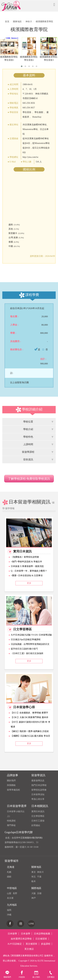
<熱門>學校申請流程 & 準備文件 (26, 562)
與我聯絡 (11, 785)
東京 (34, 872)
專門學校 (11, 825)
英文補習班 (31, 944)
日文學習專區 (38, 816)
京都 (39, 893)
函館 (9, 877)
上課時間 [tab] (38, 444)
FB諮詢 (22, 974)
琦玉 (34, 877)
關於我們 (11, 781)
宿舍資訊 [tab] (38, 459)
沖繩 (9, 915)
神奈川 (40, 872)
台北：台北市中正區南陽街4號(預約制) (24, 838)
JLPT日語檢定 (15, 944)
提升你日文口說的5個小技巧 (24, 649)
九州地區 (12, 905)
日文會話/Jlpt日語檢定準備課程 (26, 640)
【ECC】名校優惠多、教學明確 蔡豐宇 (29, 713)
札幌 (9, 872)
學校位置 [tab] (38, 422)
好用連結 (36, 825)
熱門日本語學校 (39, 785)
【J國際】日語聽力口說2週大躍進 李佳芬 (30, 736)
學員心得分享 (38, 799)
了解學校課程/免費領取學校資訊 (29, 479)
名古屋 (10, 898)
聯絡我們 (7, 974)
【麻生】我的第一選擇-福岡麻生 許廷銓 (30, 731)
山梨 (9, 893)
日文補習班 (41, 939)
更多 (29, 583)
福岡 (9, 910)
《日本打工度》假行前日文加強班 (27, 653)
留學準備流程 (13, 790)
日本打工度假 (38, 821)
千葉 (39, 877)
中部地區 (12, 888)
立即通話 (51, 974)
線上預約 (36, 974)
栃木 (34, 881)
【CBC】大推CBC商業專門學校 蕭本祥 (30, 717)
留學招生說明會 (39, 790)
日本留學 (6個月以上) (16, 814)
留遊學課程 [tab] (38, 452)
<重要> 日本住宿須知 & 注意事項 (27, 576)
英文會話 (29, 949)
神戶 (34, 898)
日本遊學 (26, 934)
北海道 (11, 867)
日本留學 (12, 934)
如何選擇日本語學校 (21, 939)
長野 (15, 893)
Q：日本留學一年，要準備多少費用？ (29, 571)
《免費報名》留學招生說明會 (25, 557)
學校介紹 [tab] (38, 429)
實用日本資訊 (38, 811)
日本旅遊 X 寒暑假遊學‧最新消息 (27, 566)
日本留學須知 (38, 794)
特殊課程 (11, 821)
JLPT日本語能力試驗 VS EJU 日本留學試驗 (31, 635)
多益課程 (46, 944)
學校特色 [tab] (38, 437)
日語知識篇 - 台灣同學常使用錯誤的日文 (30, 644)
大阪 (34, 893)
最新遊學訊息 (38, 781)
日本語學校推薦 (42, 934)
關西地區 (36, 888)
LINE (31, 924)
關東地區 (36, 867)
